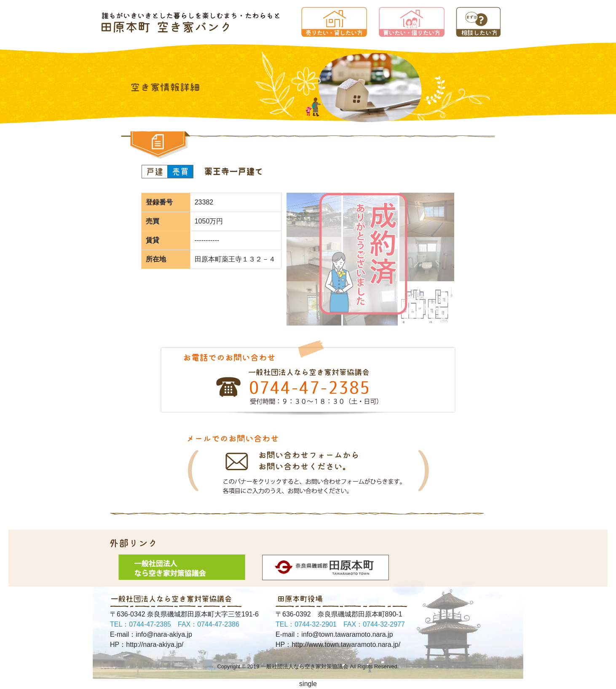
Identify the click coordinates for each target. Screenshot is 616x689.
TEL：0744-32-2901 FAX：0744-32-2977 (340, 624)
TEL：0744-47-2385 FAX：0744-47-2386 (175, 624)
